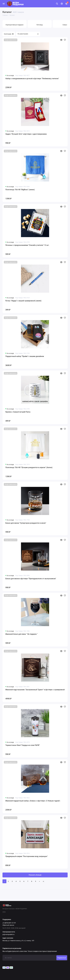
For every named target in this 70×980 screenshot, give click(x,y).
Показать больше (35, 875)
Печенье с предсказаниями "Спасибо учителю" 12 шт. (27, 245)
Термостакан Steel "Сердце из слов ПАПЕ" (23, 745)
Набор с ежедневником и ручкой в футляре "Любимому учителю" (32, 79)
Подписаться (62, 958)
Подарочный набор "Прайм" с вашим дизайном (25, 356)
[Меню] (4, 4)
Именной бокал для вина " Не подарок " (22, 634)
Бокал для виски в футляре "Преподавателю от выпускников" (31, 579)
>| (43, 881)
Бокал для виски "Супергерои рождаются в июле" (26, 523)
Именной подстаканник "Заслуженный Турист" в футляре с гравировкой (35, 690)
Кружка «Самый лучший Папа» (18, 412)
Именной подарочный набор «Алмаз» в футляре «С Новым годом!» (33, 801)
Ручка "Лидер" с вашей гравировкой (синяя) (23, 301)
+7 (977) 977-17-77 (9, 923)
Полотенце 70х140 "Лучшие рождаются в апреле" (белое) (29, 467)
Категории (9, 34)
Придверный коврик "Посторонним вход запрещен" (27, 856)
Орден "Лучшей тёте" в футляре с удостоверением (26, 134)
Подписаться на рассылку (12, 948)
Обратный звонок (8, 925)
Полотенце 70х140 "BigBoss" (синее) (20, 190)
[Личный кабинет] (62, 4)
